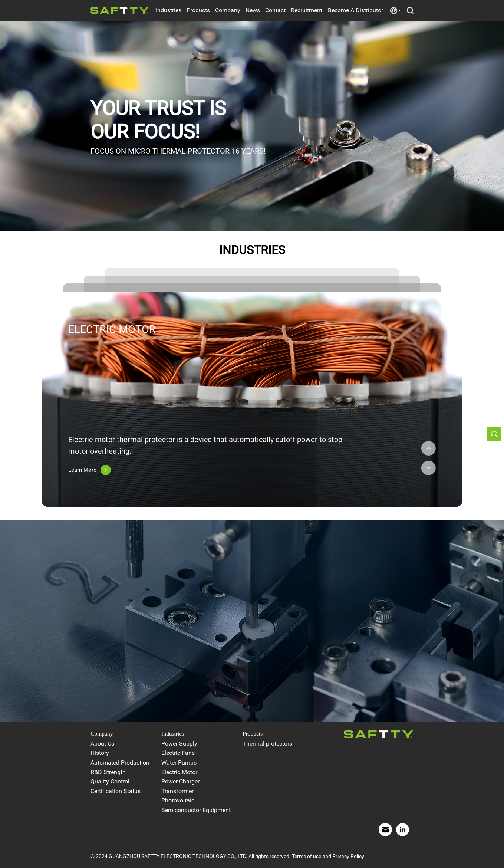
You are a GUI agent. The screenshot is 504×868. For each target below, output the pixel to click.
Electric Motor (179, 772)
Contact (275, 10)
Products (198, 10)
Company (228, 10)
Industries (169, 10)
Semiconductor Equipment (196, 810)
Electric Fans (178, 753)
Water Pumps (179, 763)
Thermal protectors (267, 744)
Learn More (90, 470)
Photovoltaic (178, 800)
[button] (252, 223)
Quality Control (110, 782)
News (253, 10)
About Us (102, 744)
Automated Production (120, 763)
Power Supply (179, 744)
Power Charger (180, 782)
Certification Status (116, 791)
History (100, 753)
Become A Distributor (355, 10)
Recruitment (307, 10)
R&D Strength (108, 772)
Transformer (177, 791)
